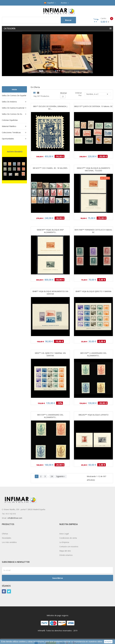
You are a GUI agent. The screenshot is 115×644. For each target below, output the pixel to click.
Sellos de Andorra (9, 102)
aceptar (108, 642)
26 (52, 476)
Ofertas (5, 534)
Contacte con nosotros (69, 547)
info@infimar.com (15, 518)
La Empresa (64, 542)
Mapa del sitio (65, 551)
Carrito (103, 20)
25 (63, 96)
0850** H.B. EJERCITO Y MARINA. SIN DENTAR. (50, 354)
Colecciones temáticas (11, 132)
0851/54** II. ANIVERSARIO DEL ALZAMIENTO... (93, 354)
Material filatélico (9, 126)
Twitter (9, 591)
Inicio (14, 89)
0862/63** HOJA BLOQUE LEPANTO (93, 415)
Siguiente (61, 476)
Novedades (7, 538)
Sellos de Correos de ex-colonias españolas (12, 117)
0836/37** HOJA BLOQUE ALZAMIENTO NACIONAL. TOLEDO (93, 169)
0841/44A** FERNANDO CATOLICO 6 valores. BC (93, 231)
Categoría (10, 29)
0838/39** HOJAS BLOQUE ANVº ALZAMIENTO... (50, 231)
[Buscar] (39, 20)
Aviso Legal (64, 534)
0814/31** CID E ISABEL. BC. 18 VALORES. (50, 168)
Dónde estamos (66, 555)
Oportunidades (8, 139)
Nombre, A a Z (98, 94)
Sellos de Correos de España (14, 95)
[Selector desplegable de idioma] (50, 3)
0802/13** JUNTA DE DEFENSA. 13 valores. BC (93, 106)
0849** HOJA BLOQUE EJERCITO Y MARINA (93, 291)
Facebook (4, 591)
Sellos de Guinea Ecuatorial (13, 108)
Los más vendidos (9, 542)
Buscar (68, 20)
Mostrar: (64, 93)
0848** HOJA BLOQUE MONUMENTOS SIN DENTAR (50, 293)
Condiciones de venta (68, 538)
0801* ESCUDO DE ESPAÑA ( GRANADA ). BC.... (50, 108)
